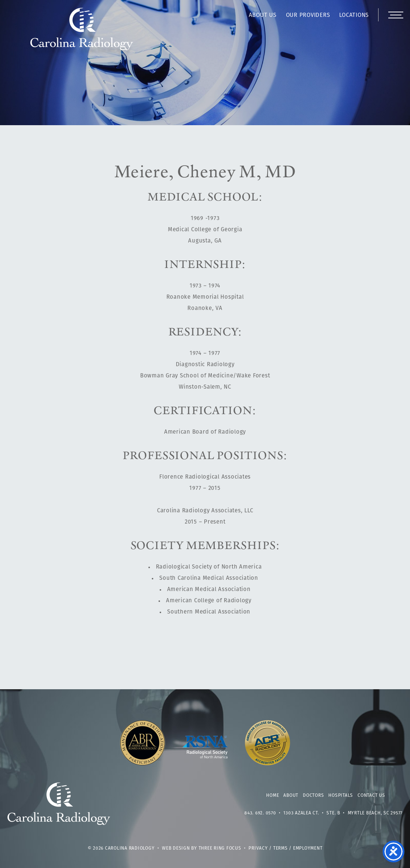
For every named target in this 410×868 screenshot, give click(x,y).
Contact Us (371, 796)
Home (272, 796)
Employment (308, 849)
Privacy (258, 849)
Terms (281, 849)
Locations (354, 16)
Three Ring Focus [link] (220, 849)
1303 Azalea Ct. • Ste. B (312, 813)
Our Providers (308, 16)
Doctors (313, 796)
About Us (263, 16)
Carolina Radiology (82, 33)
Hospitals (341, 796)
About (291, 796)
